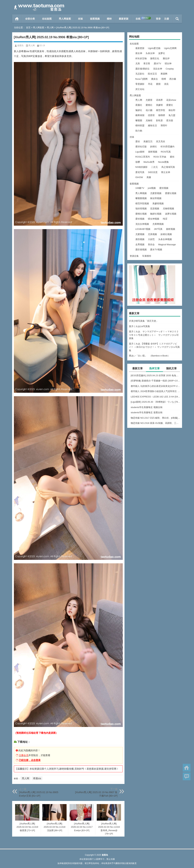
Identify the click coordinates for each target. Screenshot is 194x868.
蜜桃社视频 (141, 214)
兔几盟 (172, 115)
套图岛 (20, 46)
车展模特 (147, 256)
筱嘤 (138, 162)
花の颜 (149, 110)
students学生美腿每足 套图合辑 (147, 412)
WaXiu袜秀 (149, 162)
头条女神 (150, 53)
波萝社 (162, 53)
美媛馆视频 (158, 203)
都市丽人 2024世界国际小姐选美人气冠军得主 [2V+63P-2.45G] (156, 391)
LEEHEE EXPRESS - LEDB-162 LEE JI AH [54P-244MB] (156, 397)
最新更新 (124, 19)
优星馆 (151, 115)
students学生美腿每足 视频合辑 (147, 407)
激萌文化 (155, 58)
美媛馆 (159, 105)
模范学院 (161, 110)
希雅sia (37, 778)
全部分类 (30, 19)
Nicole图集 (163, 162)
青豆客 (147, 63)
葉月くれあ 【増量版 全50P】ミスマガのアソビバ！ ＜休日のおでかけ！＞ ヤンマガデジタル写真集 (154, 347)
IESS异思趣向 (168, 147)
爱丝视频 (140, 219)
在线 (143, 18)
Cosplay (170, 69)
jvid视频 (152, 188)
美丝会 (151, 244)
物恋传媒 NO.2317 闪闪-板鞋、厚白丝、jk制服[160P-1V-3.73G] (156, 418)
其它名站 (140, 89)
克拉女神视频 (142, 224)
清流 (166, 84)
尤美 (138, 63)
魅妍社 (139, 110)
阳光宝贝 (152, 74)
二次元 (154, 167)
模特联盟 (140, 126)
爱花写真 (140, 172)
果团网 (164, 74)
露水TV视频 (156, 250)
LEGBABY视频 (143, 229)
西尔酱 (173, 79)
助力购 (139, 131)
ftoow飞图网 (141, 79)
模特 (109, 19)
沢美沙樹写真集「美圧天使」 (144, 321)
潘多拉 (154, 79)
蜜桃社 (149, 105)
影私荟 (159, 120)
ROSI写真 (166, 152)
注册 (167, 19)
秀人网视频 (141, 193)
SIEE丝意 (153, 172)
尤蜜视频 (140, 234)
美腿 (149, 177)
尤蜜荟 (149, 100)
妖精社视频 (166, 234)
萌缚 (164, 79)
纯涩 (165, 219)
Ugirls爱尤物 (154, 48)
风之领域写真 (168, 167)
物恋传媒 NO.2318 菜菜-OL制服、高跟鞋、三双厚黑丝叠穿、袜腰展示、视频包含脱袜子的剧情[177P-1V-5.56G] (156, 423)
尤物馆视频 (168, 209)
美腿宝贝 (148, 141)
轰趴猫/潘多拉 (143, 69)
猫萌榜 (162, 115)
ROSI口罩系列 (143, 157)
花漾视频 (155, 209)
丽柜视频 (153, 152)
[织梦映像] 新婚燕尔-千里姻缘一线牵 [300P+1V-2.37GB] (156, 381)
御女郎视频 (156, 198)
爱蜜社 (170, 105)
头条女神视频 (165, 239)
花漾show (171, 100)
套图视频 (95, 19)
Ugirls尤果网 (170, 48)
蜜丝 (172, 157)
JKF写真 (158, 229)
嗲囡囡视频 (141, 198)
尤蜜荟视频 (156, 193)
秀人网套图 (65, 19)
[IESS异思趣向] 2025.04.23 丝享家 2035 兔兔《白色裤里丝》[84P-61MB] (156, 375)
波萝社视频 (171, 214)
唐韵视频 (140, 239)
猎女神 (168, 63)
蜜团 (158, 84)
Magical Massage (167, 244)
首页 (17, 19)
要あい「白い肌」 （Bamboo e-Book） (149, 356)
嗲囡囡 (139, 120)
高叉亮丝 (161, 141)
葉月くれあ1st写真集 (139, 326)
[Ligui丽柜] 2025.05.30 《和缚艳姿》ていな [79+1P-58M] (156, 402)
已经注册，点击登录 (30, 760)
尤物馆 (149, 120)
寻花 (150, 84)
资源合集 (134, 256)
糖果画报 (140, 115)
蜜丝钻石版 (141, 147)
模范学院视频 (142, 203)
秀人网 (50, 28)
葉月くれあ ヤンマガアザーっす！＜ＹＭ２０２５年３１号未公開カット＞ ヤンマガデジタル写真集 (154, 335)
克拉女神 (158, 69)
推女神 (139, 53)
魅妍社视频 (156, 214)
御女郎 (172, 110)
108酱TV (140, 188)
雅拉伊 (166, 58)
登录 (158, 19)
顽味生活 (152, 126)
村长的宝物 (141, 58)
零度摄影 (140, 84)
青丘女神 (166, 172)
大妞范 (151, 239)
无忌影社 (140, 74)
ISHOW (139, 177)
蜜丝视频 (164, 188)
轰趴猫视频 (141, 250)
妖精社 (154, 147)
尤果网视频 (158, 224)
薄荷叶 (164, 126)
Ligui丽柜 (140, 152)
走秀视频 (140, 244)
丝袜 (80, 19)
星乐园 (170, 120)
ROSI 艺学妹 (160, 157)
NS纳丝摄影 (141, 167)
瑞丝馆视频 (141, 209)
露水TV (158, 63)
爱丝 (138, 141)
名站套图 (47, 19)
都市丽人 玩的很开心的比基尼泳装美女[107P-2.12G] (156, 386)
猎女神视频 (154, 219)
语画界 (159, 100)
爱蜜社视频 (171, 193)
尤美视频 (152, 234)
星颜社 (139, 105)
